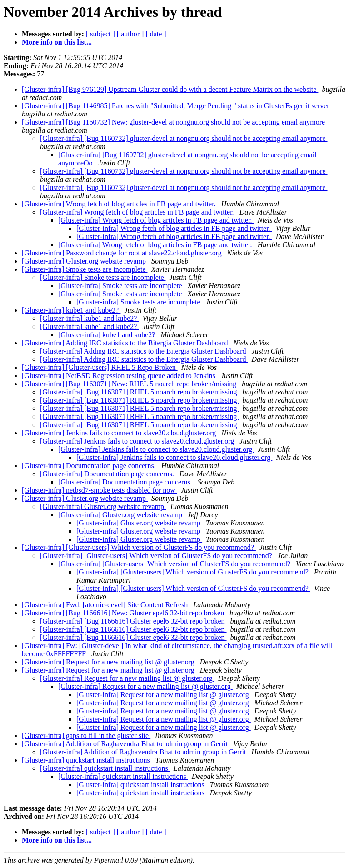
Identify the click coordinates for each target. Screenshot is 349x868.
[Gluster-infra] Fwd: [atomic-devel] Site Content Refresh (106, 605)
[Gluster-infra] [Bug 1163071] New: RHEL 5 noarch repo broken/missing (130, 384)
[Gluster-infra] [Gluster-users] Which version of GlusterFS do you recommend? (139, 547)
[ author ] (130, 34)
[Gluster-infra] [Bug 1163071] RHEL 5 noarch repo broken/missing (140, 392)
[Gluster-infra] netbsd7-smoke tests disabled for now (100, 490)
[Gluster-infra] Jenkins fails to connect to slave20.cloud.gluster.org (120, 433)
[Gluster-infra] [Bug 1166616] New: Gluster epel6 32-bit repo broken (124, 613)
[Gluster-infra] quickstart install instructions (87, 760)
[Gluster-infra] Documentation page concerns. (90, 466)
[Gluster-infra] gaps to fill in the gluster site (86, 736)
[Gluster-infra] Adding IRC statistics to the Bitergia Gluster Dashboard (126, 343)
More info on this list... (57, 42)
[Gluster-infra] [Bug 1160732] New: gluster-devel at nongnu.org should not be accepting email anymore (174, 122)
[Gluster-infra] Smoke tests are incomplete (85, 269)
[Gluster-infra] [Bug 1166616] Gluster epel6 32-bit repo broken (133, 621)
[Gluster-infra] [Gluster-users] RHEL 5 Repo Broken (100, 367)
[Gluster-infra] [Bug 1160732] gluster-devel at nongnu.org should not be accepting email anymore (184, 138)
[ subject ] (100, 34)
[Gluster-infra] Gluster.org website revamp (85, 261)
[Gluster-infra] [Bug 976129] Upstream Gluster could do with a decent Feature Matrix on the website (170, 89)
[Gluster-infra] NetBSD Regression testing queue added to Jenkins (120, 376)
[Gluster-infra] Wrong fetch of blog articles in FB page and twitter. (120, 204)
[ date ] (156, 34)
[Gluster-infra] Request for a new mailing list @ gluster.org (109, 662)
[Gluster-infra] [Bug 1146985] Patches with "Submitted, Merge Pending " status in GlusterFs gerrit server (177, 106)
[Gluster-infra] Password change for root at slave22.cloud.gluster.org (123, 253)
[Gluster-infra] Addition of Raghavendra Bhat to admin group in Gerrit (126, 744)
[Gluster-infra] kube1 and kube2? (71, 310)
